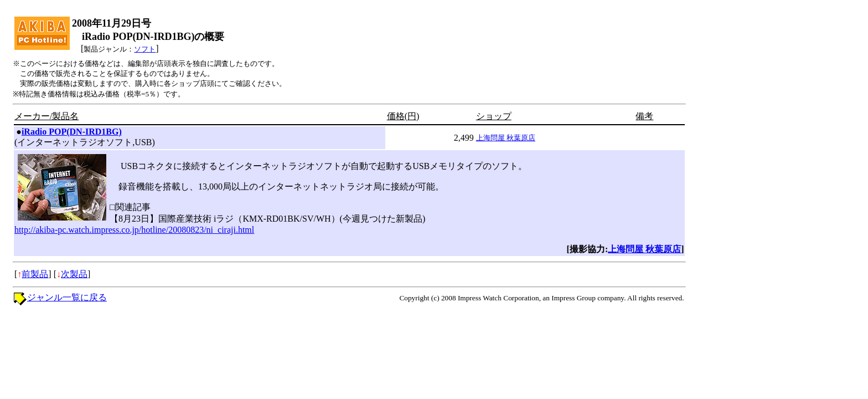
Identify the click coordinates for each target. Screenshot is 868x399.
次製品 (74, 274)
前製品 (35, 274)
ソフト (145, 49)
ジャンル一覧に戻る (67, 297)
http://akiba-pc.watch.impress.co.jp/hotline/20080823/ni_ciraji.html (134, 230)
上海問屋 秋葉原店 (506, 138)
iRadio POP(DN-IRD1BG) (72, 132)
